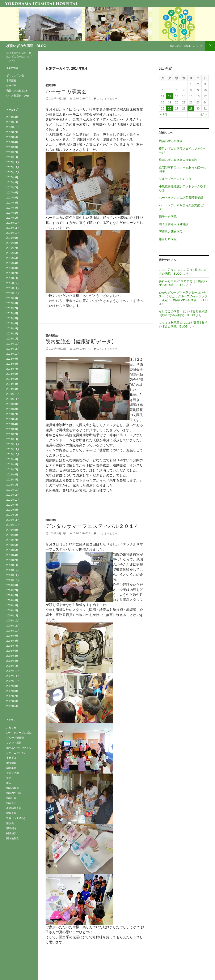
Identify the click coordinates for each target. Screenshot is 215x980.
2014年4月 (12, 384)
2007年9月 (12, 686)
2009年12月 (13, 570)
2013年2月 (12, 434)
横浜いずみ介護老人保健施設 (178, 160)
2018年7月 (12, 132)
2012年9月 (12, 459)
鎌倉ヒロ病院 (168, 239)
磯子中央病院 (168, 217)
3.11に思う (166, 270)
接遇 (9, 778)
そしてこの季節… (171, 311)
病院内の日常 (14, 793)
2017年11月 (13, 167)
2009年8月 (12, 585)
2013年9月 (12, 404)
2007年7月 (12, 696)
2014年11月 (13, 349)
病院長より (13, 803)
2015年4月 (12, 324)
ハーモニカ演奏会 (66, 91)
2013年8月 (12, 409)
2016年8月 (12, 243)
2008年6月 (12, 651)
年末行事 (11, 86)
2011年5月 (12, 510)
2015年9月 (12, 298)
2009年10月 (13, 580)
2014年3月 (12, 389)
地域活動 (51, 520)
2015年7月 (12, 308)
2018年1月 (12, 157)
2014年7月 (12, 369)
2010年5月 (12, 550)
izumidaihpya (81, 99)
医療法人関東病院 (171, 232)
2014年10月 (13, 354)
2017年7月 (12, 188)
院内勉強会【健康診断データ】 (81, 341)
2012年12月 (13, 444)
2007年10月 (13, 681)
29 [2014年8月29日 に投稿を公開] (191, 108)
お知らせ (11, 728)
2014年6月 (12, 374)
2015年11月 (13, 288)
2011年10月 (13, 500)
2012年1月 (12, 485)
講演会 (10, 823)
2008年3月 (12, 656)
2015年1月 (12, 339)
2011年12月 (13, 490)
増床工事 (11, 768)
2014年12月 (13, 344)
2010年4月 (12, 555)
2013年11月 (13, 399)
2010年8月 (12, 535)
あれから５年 (168, 281)
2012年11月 (13, 449)
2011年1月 (12, 515)
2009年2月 (12, 611)
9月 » (204, 115)
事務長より (13, 758)
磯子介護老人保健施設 (174, 224)
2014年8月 (12, 364)
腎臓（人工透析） (16, 818)
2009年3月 (12, 605)
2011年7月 (12, 505)
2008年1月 (12, 666)
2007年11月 (13, 676)
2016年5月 (12, 258)
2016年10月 (13, 233)
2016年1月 (12, 278)
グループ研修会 (15, 738)
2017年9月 (12, 177)
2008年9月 (12, 636)
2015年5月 (12, 318)
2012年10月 (13, 454)
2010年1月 (12, 565)
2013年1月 (12, 439)
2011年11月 (13, 495)
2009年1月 (12, 616)
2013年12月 (13, 394)
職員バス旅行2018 (17, 91)
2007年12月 (13, 671)
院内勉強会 (52, 335)
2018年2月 (12, 152)
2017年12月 (13, 162)
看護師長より (14, 808)
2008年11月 (13, 626)
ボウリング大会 (15, 76)
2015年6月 (12, 313)
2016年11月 (13, 228)
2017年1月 (12, 218)
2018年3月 (12, 147)
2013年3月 (12, 429)
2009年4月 (12, 600)
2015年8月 (12, 303)
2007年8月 (12, 691)
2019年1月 (12, 122)
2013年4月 (12, 424)
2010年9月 (12, 530)
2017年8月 (12, 183)
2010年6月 (12, 545)
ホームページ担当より (19, 748)
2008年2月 (12, 661)
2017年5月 (12, 198)
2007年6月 (12, 701)
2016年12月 (13, 223)
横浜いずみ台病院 (171, 141)
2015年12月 (13, 283)
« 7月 (164, 115)
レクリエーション (16, 753)
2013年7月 (12, 414)
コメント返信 (14, 743)
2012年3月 (12, 480)
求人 (9, 783)
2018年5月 (12, 137)
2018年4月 (12, 142)
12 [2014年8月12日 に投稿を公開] (170, 96)
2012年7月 (12, 470)
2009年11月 (13, 575)
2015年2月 (12, 334)
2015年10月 (13, 293)
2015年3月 (12, 329)
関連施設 (11, 833)
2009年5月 (12, 595)
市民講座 (11, 81)
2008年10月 (13, 631)
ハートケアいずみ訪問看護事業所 (181, 198)
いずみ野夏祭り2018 (18, 96)
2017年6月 (12, 193)
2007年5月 (12, 706)
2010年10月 (13, 525)
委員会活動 (13, 773)
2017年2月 (12, 213)
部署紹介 (11, 828)
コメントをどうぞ (107, 99)
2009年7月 (12, 590)
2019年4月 (12, 117)
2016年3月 (12, 268)
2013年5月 (12, 419)
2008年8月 (12, 641)
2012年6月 (12, 475)
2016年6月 (12, 253)
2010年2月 (12, 560)
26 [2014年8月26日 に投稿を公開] (170, 108)
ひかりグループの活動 (19, 733)
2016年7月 (12, 248)
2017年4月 (12, 203)
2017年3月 (12, 208)
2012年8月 (12, 465)
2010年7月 (12, 540)
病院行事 (51, 85)
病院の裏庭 (13, 788)
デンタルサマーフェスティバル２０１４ (92, 526)
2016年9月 (12, 238)
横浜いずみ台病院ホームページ (186, 46)
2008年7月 (12, 646)
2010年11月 (13, 520)
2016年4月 (12, 263)
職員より (11, 813)
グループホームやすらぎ (175, 179)
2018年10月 (13, 127)
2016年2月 (12, 273)
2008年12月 (13, 621)
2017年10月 (13, 172)
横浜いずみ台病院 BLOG (26, 46)
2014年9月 (12, 359)
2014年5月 (12, 379)
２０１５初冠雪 (169, 323)
